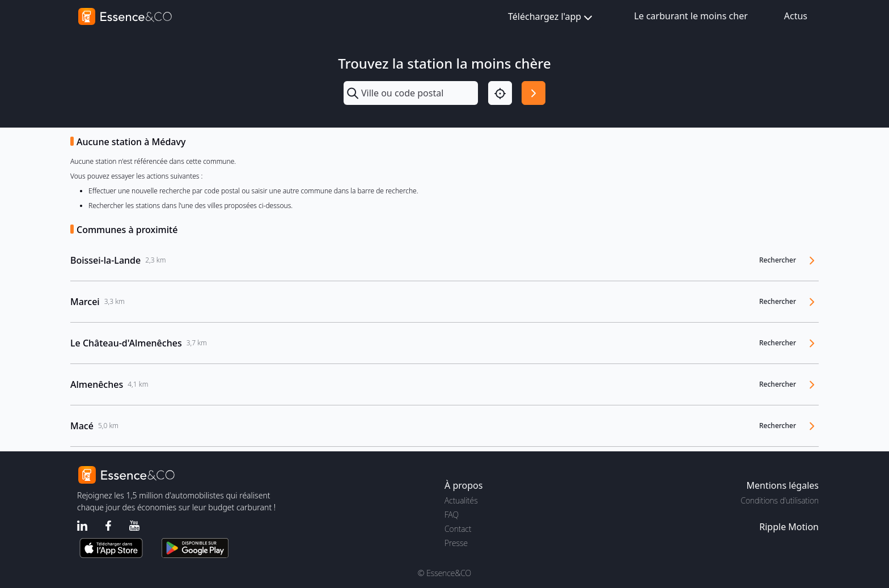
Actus (796, 16)
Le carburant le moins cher (691, 16)
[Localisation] (500, 93)
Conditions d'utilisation (780, 500)
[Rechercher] (534, 93)
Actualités (461, 500)
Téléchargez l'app (551, 17)
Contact (458, 529)
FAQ (452, 515)
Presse (456, 543)
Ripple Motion (789, 527)
